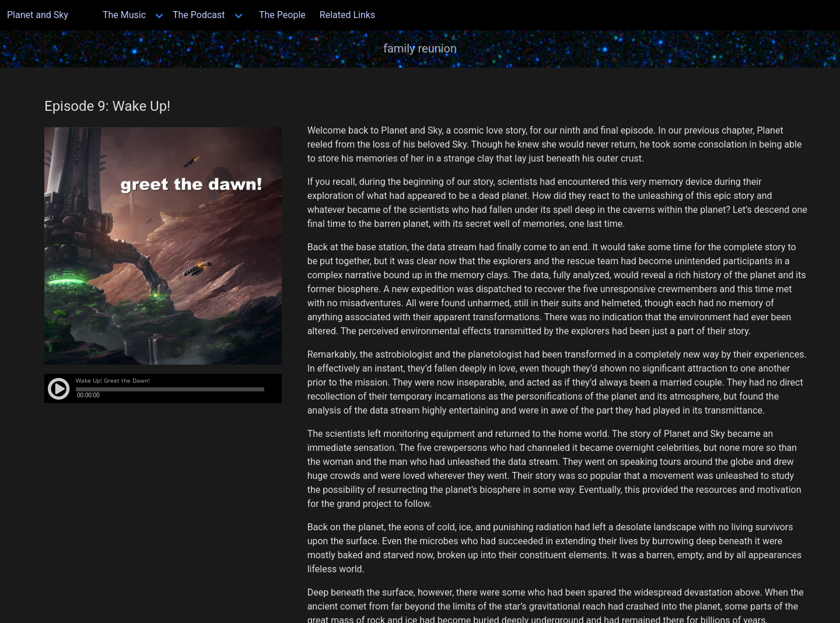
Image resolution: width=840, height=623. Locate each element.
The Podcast (199, 15)
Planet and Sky (45, 15)
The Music (124, 15)
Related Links (347, 15)
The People (282, 15)
